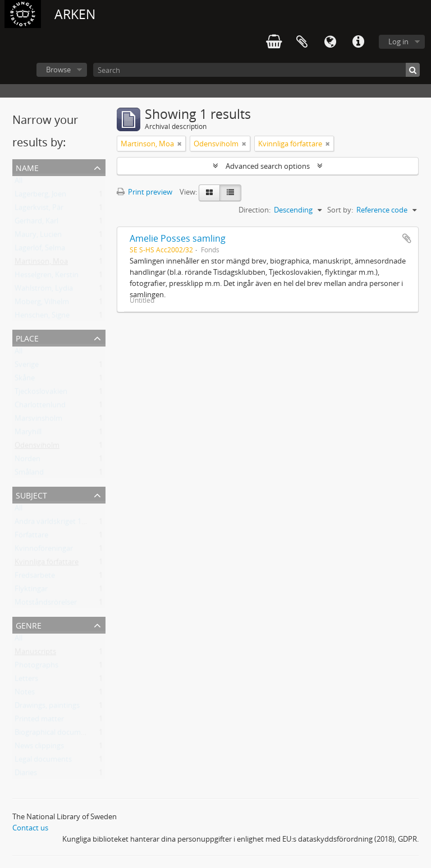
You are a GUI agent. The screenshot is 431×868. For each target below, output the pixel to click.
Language (330, 42)
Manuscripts (35, 654)
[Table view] (230, 193)
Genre (29, 624)
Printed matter (39, 721)
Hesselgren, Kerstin (47, 277)
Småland (29, 474)
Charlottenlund (40, 407)
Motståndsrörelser (46, 604)
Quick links (358, 42)
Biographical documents (55, 735)
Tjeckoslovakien (41, 394)
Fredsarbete (35, 578)
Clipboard (302, 42)
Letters (26, 681)
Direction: (255, 210)
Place (27, 337)
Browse (58, 70)
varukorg (274, 42)
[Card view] (209, 193)
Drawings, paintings (47, 708)
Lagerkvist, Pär (39, 210)
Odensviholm (37, 447)
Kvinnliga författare (47, 564)
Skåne (25, 380)
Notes (25, 694)
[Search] (256, 70)
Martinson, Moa (41, 264)
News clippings (39, 748)
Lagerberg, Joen (40, 196)
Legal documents (43, 761)
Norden (27, 461)
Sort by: (340, 210)
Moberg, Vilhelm (42, 304)
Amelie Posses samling (178, 238)
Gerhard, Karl (36, 223)
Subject (31, 494)
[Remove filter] (180, 144)
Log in (398, 41)
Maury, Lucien (38, 237)
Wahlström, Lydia (44, 290)
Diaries (26, 775)
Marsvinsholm (38, 421)
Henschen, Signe (42, 317)
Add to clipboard (407, 238)
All (19, 183)
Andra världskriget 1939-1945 (63, 524)
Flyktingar (31, 591)
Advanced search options (268, 166)
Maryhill (28, 434)
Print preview (145, 192)
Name (27, 167)
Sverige (27, 367)
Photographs (36, 667)
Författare (31, 537)
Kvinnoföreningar (44, 551)
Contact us (30, 828)
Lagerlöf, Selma (40, 250)
